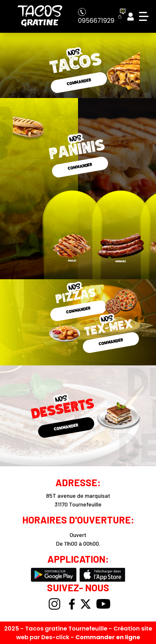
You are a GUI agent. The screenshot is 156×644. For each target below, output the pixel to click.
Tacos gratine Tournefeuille (67, 628)
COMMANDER (79, 82)
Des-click (55, 637)
